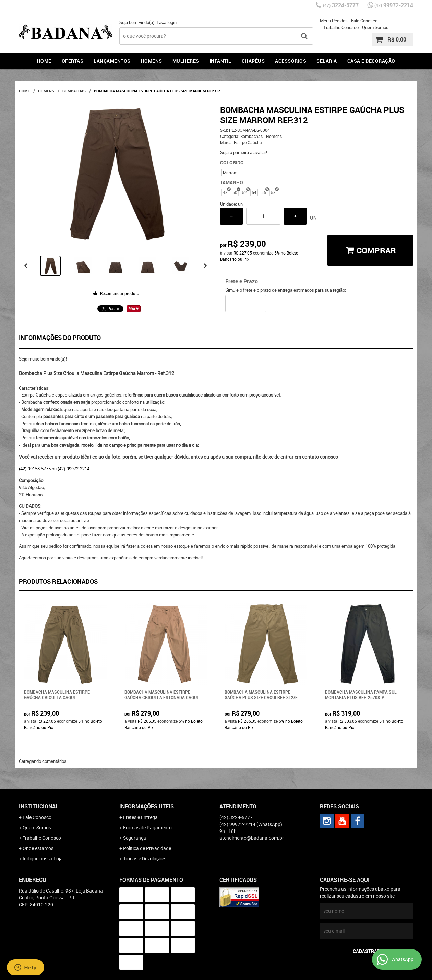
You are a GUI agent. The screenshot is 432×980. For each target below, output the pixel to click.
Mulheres (186, 61)
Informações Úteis (147, 806)
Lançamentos (112, 61)
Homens (152, 61)
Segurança (135, 838)
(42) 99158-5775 (35, 469)
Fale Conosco (364, 21)
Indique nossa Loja (43, 858)
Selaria (327, 61)
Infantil (220, 61)
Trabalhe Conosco (341, 27)
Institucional (39, 806)
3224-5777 (341, 5)
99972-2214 (394, 5)
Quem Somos (375, 27)
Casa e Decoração (371, 61)
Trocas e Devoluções (145, 858)
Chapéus (253, 61)
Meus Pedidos (334, 21)
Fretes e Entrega (140, 817)
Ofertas (73, 61)
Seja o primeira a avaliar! (244, 152)
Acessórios (291, 61)
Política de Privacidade (147, 848)
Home (44, 61)
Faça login (167, 22)
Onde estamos (38, 848)
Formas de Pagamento (147, 828)
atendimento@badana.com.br (252, 838)
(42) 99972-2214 (74, 469)
